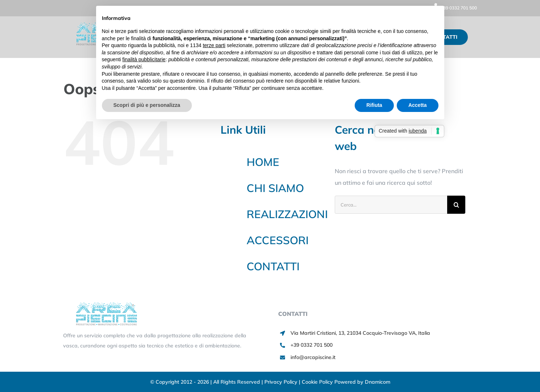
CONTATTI (273, 266)
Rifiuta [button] (374, 105)
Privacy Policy (282, 382)
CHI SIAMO (275, 188)
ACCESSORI (278, 240)
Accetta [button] (418, 105)
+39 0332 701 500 (453, 8)
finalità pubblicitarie (144, 59)
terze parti (214, 45)
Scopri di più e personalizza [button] (147, 105)
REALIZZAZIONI (287, 214)
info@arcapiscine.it (313, 357)
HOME (263, 162)
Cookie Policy (318, 382)
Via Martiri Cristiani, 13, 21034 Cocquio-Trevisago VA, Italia (360, 333)
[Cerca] (456, 205)
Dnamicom (378, 382)
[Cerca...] (391, 205)
